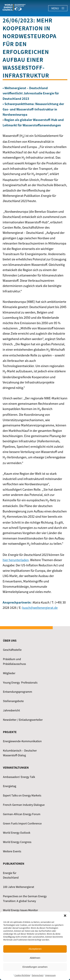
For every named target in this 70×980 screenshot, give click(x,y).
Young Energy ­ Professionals (20, 682)
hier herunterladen (16, 560)
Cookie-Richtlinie (22, 975)
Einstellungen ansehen (35, 967)
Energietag (10, 786)
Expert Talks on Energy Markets (22, 795)
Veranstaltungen (16, 767)
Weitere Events (12, 851)
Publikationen (14, 863)
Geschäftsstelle (12, 650)
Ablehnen (35, 958)
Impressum (50, 975)
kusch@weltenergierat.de (40, 608)
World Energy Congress (17, 842)
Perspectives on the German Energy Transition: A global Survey (25, 898)
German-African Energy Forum (22, 814)
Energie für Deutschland (11, 875)
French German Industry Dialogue (24, 805)
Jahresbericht (11, 710)
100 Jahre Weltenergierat (19, 887)
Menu (58, 8)
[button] (65, 916)
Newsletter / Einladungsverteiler (23, 720)
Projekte (10, 732)
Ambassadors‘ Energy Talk (19, 777)
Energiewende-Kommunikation (22, 741)
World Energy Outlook (17, 833)
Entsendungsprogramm (18, 692)
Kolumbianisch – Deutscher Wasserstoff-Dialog (20, 753)
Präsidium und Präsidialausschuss (14, 661)
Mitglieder (9, 673)
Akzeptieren (35, 949)
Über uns (10, 640)
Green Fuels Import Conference (22, 823)
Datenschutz (38, 975)
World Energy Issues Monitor (20, 910)
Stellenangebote (13, 701)
